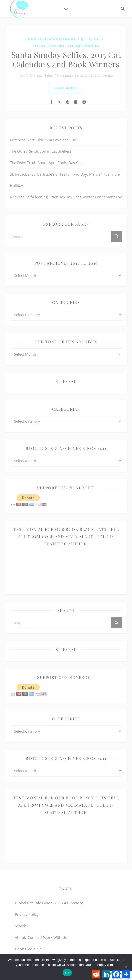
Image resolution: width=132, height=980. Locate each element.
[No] (126, 967)
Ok (67, 973)
